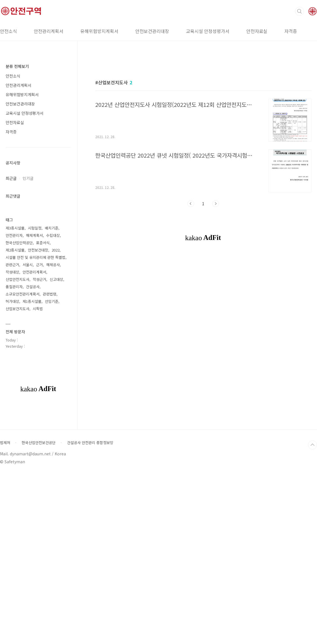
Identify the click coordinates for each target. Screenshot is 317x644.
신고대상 (56, 448)
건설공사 (33, 456)
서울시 (28, 434)
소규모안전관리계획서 (23, 463)
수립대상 (53, 404)
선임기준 (52, 470)
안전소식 (13, 76)
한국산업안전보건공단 (39, 612)
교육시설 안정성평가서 (208, 31)
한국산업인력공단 (19, 412)
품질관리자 (14, 456)
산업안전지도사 (17, 448)
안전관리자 (14, 404)
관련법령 (50, 463)
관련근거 (12, 434)
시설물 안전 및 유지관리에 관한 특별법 (36, 426)
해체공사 (53, 434)
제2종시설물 (15, 419)
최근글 (11, 178)
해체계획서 (34, 404)
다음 (216, 283)
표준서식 (43, 412)
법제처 (5, 612)
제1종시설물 (32, 470)
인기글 (28, 178)
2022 (56, 419)
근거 (39, 434)
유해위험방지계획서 (99, 31)
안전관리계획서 (49, 31)
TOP (312, 614)
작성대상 (12, 441)
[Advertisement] (203, 109)
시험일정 (35, 397)
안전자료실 (257, 31)
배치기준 (52, 397)
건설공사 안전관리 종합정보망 (90, 612)
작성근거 (39, 448)
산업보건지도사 (17, 478)
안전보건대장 (38, 419)
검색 (300, 11)
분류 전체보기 (17, 66)
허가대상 (12, 470)
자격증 (291, 31)
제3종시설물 (15, 397)
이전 (191, 283)
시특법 (38, 478)
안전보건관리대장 (152, 31)
